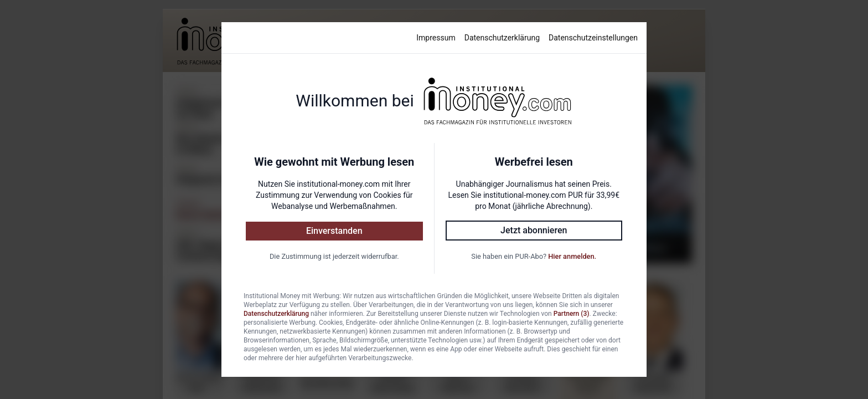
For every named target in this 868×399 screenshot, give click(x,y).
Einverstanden (334, 231)
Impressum (436, 38)
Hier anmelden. (572, 256)
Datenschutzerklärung (502, 38)
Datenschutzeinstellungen (593, 38)
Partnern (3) (572, 314)
